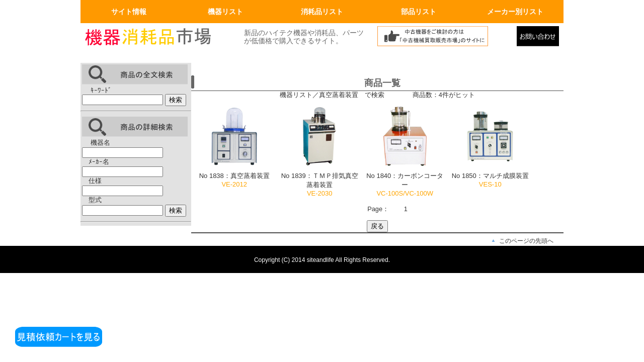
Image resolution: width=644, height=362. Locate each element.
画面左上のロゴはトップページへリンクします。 (156, 39)
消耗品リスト (322, 12)
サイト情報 (129, 12)
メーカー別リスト (515, 12)
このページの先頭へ (526, 241)
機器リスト (225, 12)
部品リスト (419, 12)
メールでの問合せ (540, 39)
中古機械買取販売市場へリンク (444, 39)
